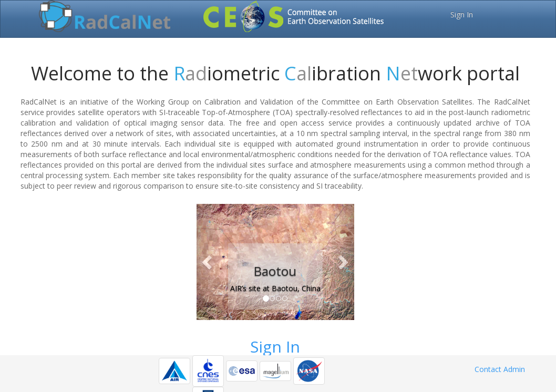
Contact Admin (500, 369)
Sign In (462, 14)
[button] (208, 262)
